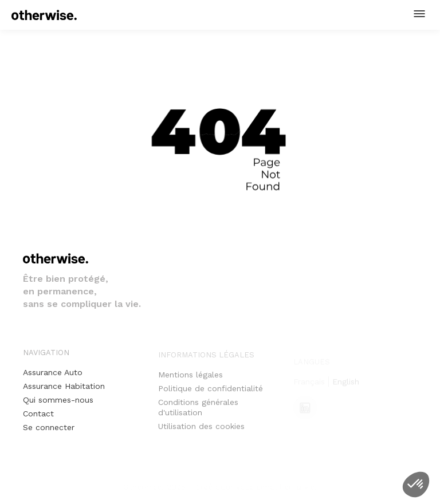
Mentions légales (190, 379)
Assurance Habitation (64, 386)
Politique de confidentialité (211, 393)
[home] (44, 15)
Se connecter (49, 427)
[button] (419, 14)
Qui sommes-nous (58, 400)
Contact (38, 414)
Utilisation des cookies (201, 431)
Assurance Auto (53, 372)
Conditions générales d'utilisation (198, 412)
